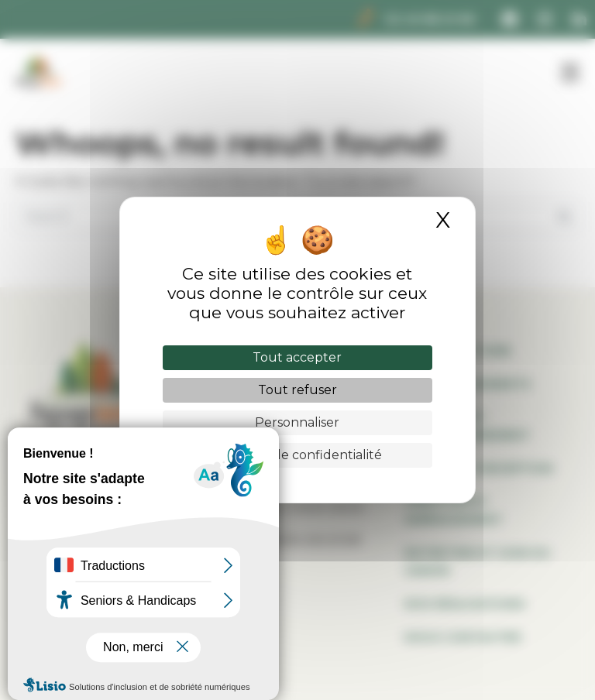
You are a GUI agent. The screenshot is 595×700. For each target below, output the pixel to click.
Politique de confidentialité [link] (297, 455)
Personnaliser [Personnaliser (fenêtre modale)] (297, 422)
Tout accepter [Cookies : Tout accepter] (297, 357)
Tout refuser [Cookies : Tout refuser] (297, 390)
